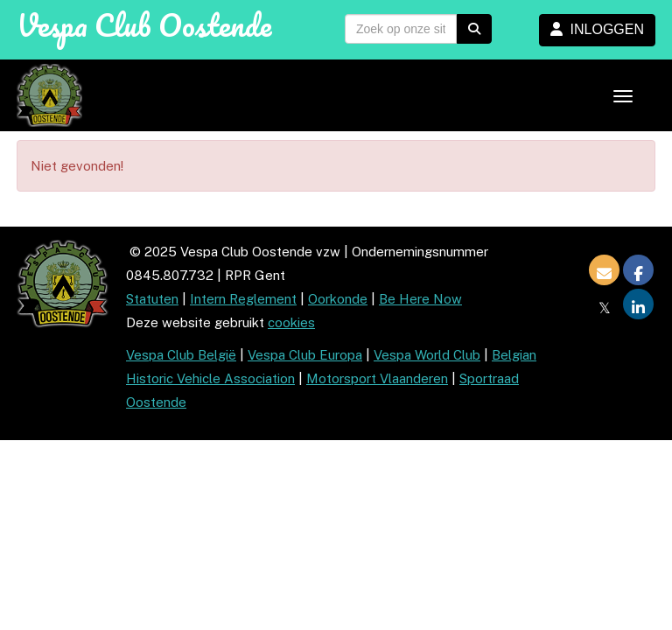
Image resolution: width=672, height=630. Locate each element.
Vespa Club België (181, 355)
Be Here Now (420, 299)
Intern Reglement (243, 299)
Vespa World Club (427, 355)
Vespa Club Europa (305, 355)
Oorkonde (338, 299)
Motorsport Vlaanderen (377, 378)
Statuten (152, 299)
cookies (291, 322)
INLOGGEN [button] (597, 29)
